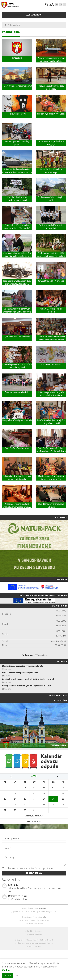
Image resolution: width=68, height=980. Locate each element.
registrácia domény (45, 943)
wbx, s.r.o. (28, 943)
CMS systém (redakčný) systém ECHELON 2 (30, 940)
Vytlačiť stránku (39, 917)
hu (60, 4)
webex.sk (38, 934)
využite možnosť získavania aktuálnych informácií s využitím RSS (34, 912)
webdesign (30, 934)
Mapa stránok (27, 917)
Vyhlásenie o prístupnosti (28, 920)
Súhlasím (8, 976)
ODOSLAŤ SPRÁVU (34, 873)
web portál (49, 940)
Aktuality (62, 662)
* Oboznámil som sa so (27, 868)
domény (35, 943)
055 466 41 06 (41, 655)
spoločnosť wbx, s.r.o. (34, 946)
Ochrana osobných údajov (34, 923)
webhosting (20, 943)
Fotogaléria (15, 25)
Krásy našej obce (58, 696)
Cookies (6, 970)
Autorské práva (43, 920)
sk (57, 4)
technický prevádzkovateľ (34, 931)
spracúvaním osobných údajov (39, 868)
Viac (17, 976)
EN (64, 4)
